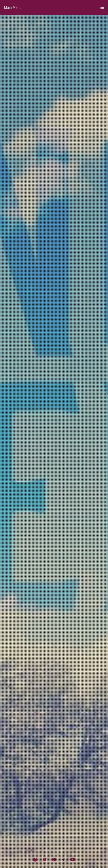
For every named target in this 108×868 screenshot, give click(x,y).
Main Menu (54, 8)
